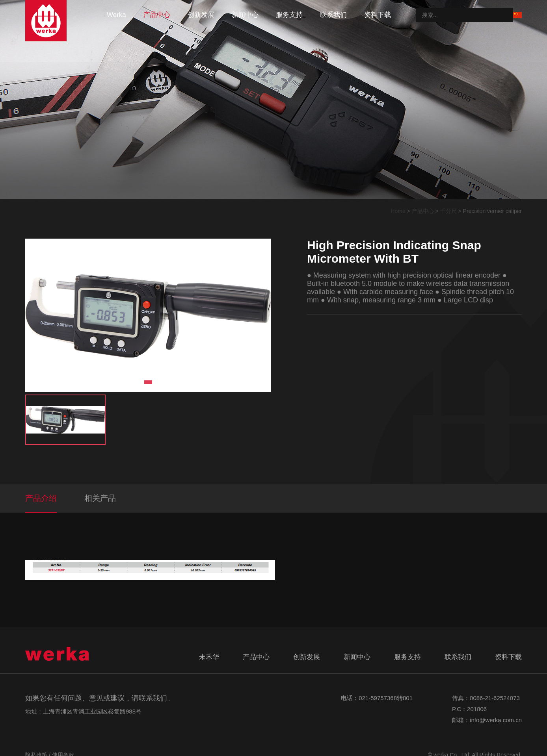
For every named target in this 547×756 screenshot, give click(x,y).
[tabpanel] (148, 315)
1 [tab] (148, 382)
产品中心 (157, 15)
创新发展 (201, 15)
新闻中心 (245, 15)
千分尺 (448, 211)
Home (398, 211)
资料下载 (378, 15)
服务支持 (289, 15)
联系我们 (333, 15)
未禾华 (209, 657)
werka (116, 15)
